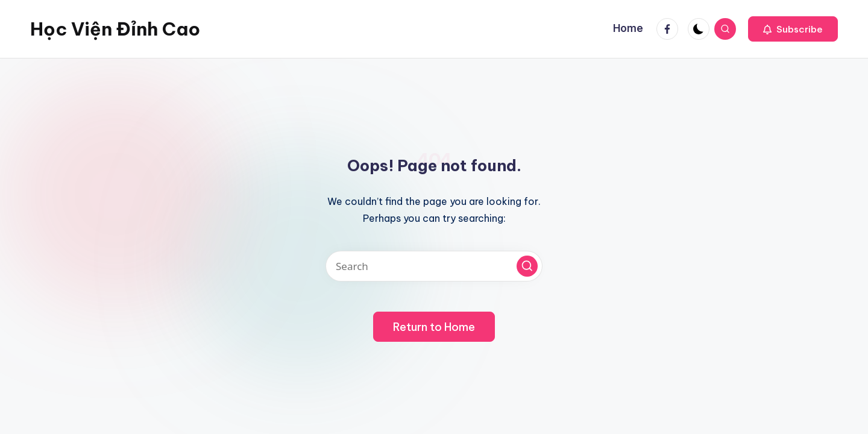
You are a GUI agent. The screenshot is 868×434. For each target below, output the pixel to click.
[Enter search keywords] (434, 266)
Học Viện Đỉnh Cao (115, 29)
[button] (793, 29)
